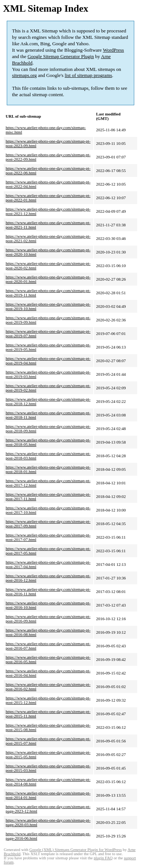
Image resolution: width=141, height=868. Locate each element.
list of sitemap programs (88, 75)
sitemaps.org (24, 75)
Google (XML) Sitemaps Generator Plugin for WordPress (76, 850)
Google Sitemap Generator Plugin (61, 56)
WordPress (114, 50)
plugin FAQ (103, 858)
